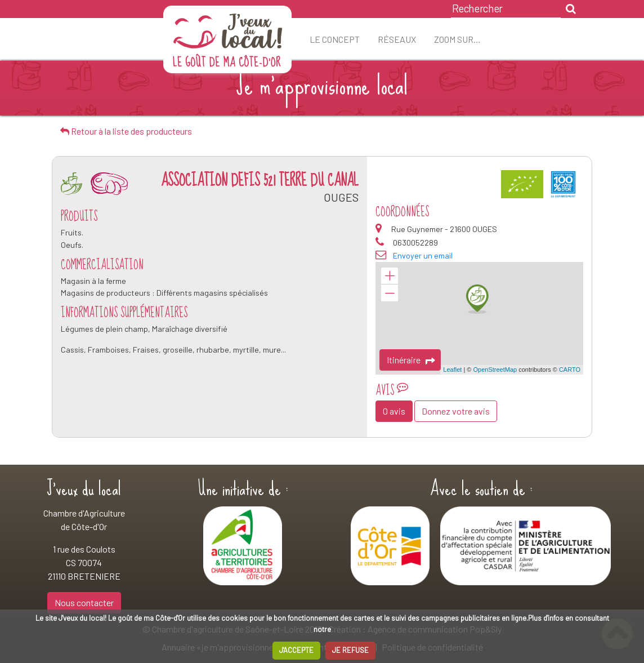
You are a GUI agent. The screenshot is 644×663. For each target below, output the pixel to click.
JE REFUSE (350, 650)
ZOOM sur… (457, 39)
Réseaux (397, 39)
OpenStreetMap (495, 370)
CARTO (570, 370)
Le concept (335, 39)
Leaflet (452, 370)
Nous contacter (84, 602)
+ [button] (390, 276)
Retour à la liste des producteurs (126, 131)
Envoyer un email (423, 255)
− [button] (390, 293)
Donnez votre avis (456, 411)
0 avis (394, 411)
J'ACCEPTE (296, 650)
